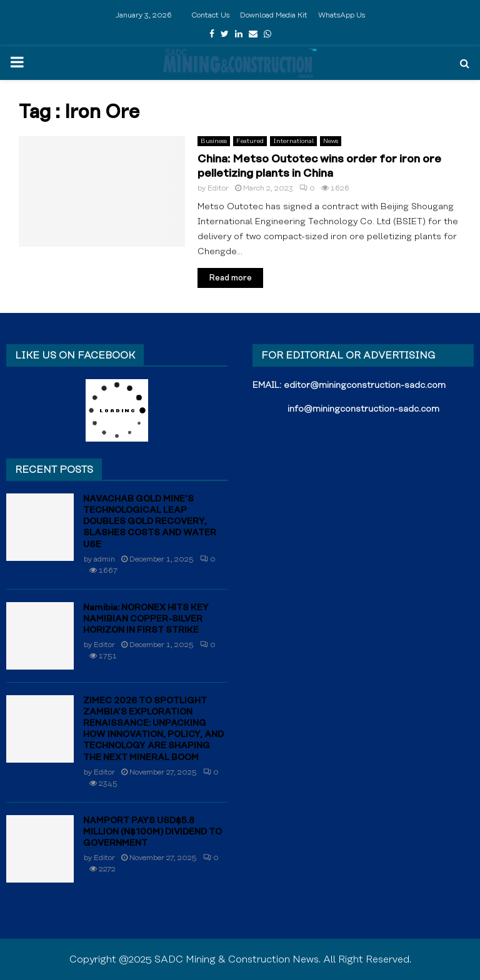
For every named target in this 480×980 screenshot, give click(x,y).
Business (214, 141)
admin (104, 559)
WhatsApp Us (342, 15)
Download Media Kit (274, 15)
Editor (218, 188)
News (331, 141)
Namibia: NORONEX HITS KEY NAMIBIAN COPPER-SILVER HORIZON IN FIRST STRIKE (146, 619)
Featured (250, 141)
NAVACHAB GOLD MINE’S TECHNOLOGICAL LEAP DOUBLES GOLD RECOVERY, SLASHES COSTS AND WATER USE (150, 522)
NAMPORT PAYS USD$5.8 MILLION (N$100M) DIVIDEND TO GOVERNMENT (152, 832)
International (293, 141)
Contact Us (210, 15)
